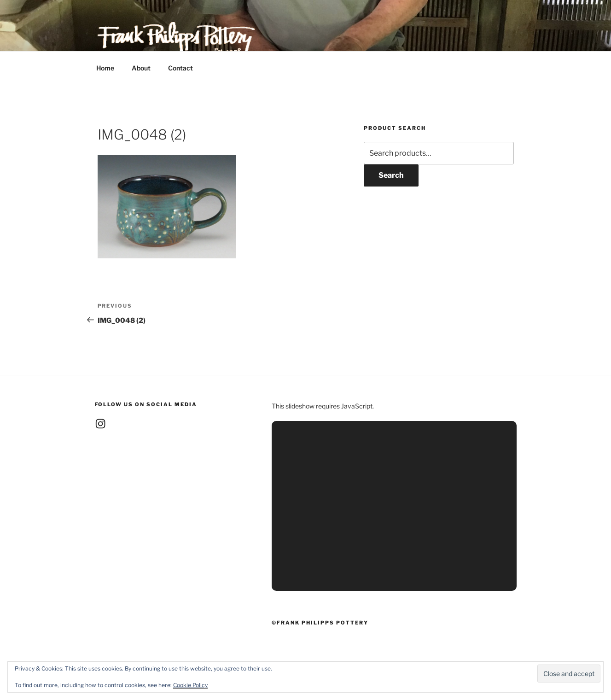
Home (105, 68)
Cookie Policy (190, 685)
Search (391, 175)
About (141, 68)
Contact (180, 68)
